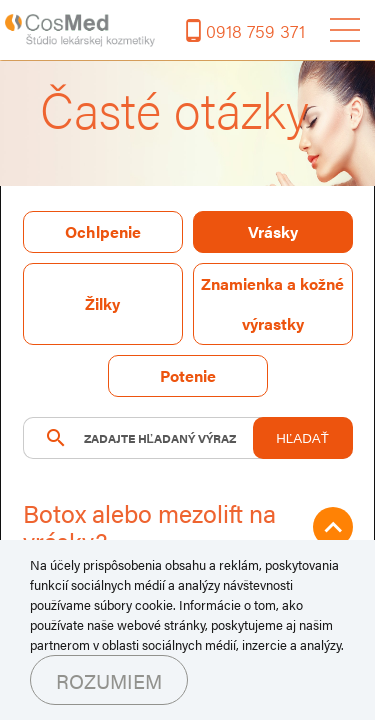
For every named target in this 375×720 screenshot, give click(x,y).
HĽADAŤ (302, 438)
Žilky (102, 303)
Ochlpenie (103, 231)
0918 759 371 (255, 30)
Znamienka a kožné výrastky (272, 303)
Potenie (188, 375)
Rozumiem (109, 680)
